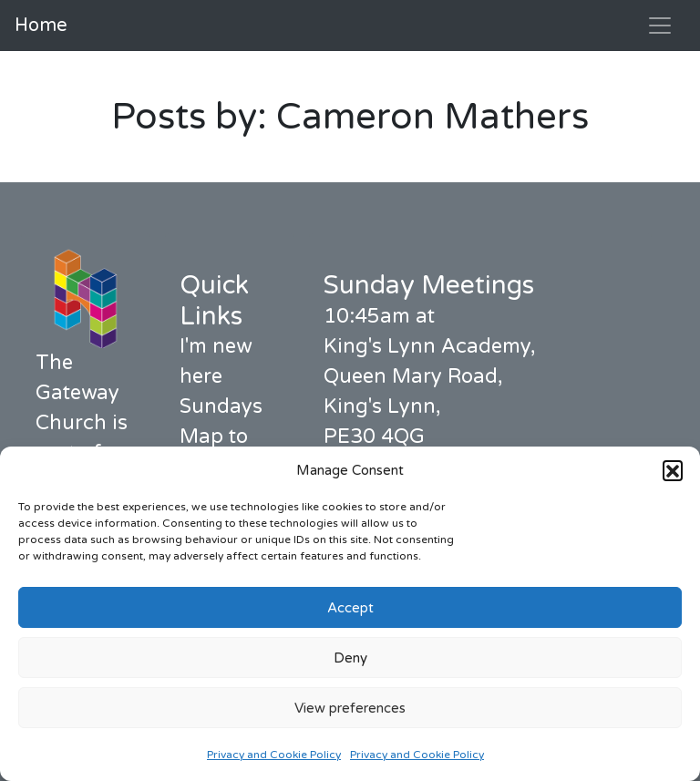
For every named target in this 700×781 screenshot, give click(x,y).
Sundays (221, 406)
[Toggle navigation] (660, 26)
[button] (673, 470)
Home (41, 26)
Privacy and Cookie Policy (274, 755)
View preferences (350, 708)
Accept (350, 608)
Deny (350, 658)
